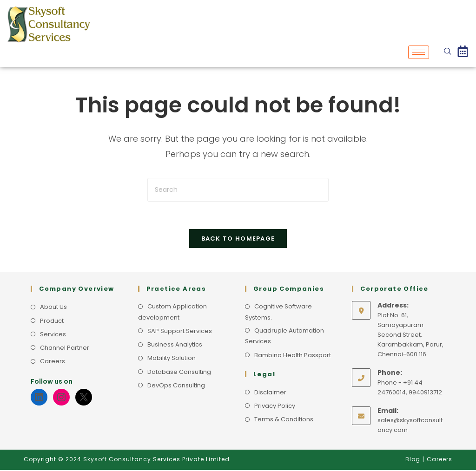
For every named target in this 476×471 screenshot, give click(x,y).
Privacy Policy (275, 407)
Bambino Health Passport (293, 356)
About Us (53, 308)
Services (53, 335)
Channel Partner (65, 349)
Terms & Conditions (284, 420)
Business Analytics (175, 345)
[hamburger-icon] (419, 52)
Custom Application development (172, 313)
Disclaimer (270, 393)
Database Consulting (179, 373)
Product (52, 322)
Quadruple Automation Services (284, 337)
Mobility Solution (172, 359)
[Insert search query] (238, 190)
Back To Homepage (238, 239)
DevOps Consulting (176, 386)
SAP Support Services (180, 332)
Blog (413, 460)
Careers (53, 362)
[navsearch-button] (448, 52)
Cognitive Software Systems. (278, 313)
